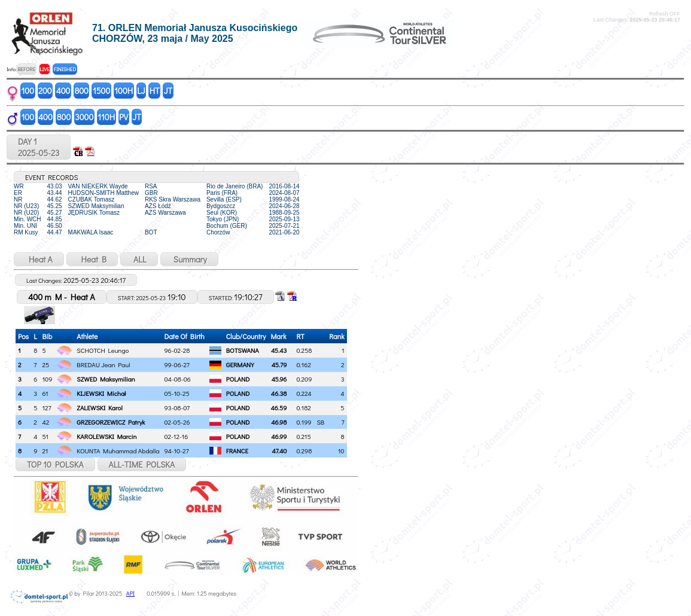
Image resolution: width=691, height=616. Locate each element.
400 (63, 91)
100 (28, 91)
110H (106, 117)
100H (124, 91)
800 (81, 91)
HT (155, 91)
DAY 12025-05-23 (39, 147)
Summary (189, 259)
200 (45, 91)
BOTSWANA (243, 350)
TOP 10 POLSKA (55, 464)
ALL (139, 259)
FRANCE (237, 451)
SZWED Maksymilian (106, 379)
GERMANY (240, 365)
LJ (141, 91)
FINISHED (65, 69)
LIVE (45, 69)
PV (124, 117)
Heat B (92, 259)
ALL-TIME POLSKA (142, 464)
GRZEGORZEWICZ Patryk (111, 422)
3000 (84, 117)
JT (168, 91)
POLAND (238, 379)
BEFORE (26, 69)
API (130, 594)
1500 (101, 91)
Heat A (39, 259)
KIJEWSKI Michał (101, 393)
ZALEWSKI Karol (99, 408)
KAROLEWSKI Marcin (106, 436)
